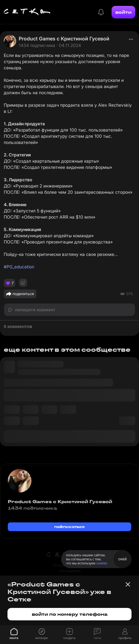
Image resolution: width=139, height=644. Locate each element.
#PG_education (19, 267)
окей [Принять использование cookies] (122, 559)
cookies (102, 563)
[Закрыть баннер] (128, 584)
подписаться (69, 527)
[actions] (131, 39)
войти (123, 12)
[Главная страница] (27, 12)
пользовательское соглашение (70, 568)
